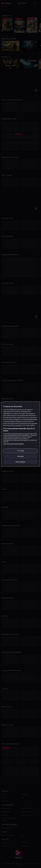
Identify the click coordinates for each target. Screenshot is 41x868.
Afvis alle (20, 456)
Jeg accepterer (20, 462)
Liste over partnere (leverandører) (14, 444)
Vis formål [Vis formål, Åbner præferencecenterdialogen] (20, 451)
